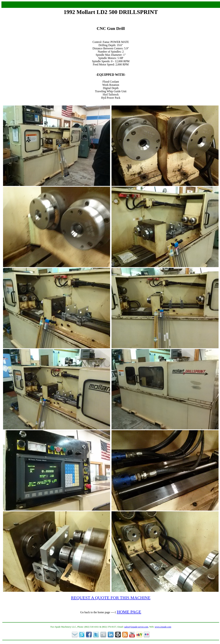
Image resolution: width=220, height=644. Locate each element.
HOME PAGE (129, 612)
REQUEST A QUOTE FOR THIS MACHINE (111, 598)
